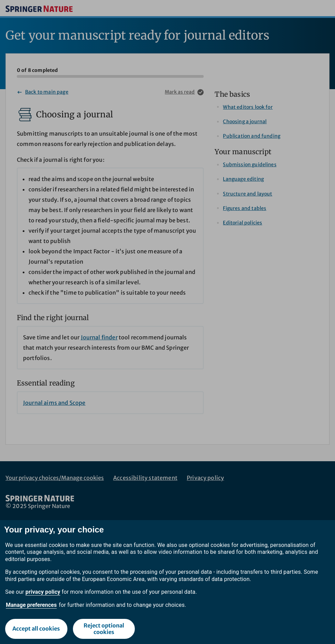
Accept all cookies (36, 629)
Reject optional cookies (104, 629)
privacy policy (43, 592)
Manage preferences (31, 605)
